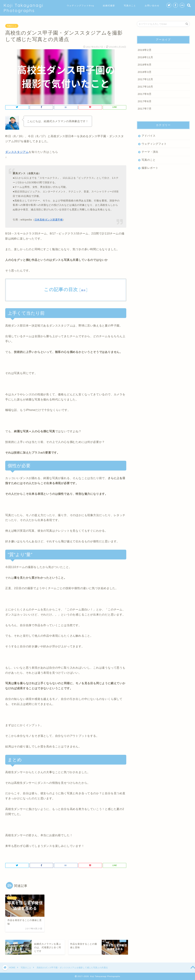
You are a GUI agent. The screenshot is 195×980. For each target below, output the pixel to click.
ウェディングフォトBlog (80, 6)
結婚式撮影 (109, 6)
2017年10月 (145, 87)
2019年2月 (145, 50)
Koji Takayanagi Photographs (23, 8)
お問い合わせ (152, 6)
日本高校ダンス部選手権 (49, 220)
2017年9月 (145, 94)
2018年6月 (145, 65)
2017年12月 (145, 79)
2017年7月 (145, 109)
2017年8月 (145, 101)
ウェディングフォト (154, 144)
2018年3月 (145, 72)
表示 (83, 290)
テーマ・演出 (150, 152)
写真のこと (130, 6)
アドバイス (149, 136)
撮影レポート (150, 168)
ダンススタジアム (17, 152)
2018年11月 (145, 57)
